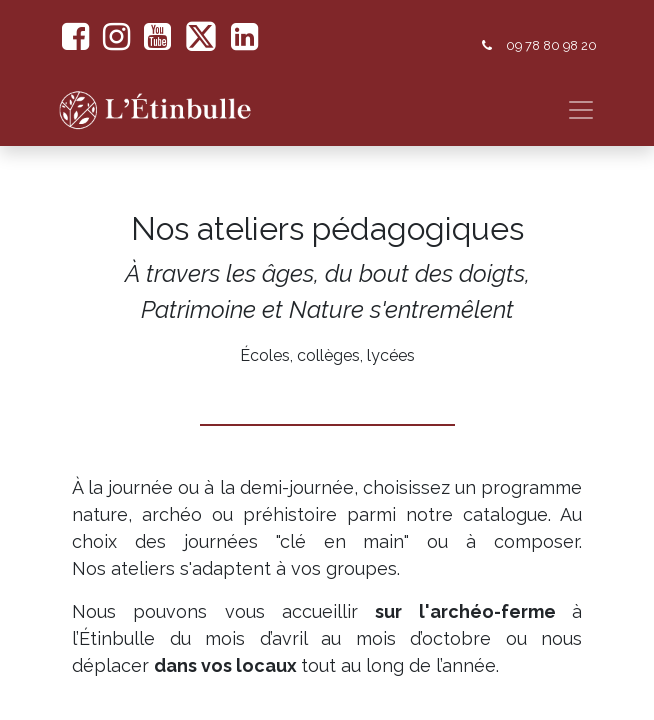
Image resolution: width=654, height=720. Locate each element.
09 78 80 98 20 (551, 45)
